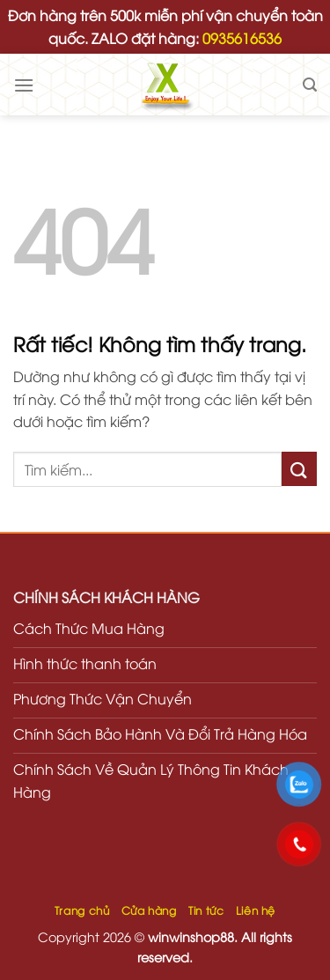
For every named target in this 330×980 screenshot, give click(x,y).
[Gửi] (299, 469)
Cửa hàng (149, 910)
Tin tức (206, 910)
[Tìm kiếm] (310, 85)
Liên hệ (256, 910)
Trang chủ (82, 910)
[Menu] (24, 85)
